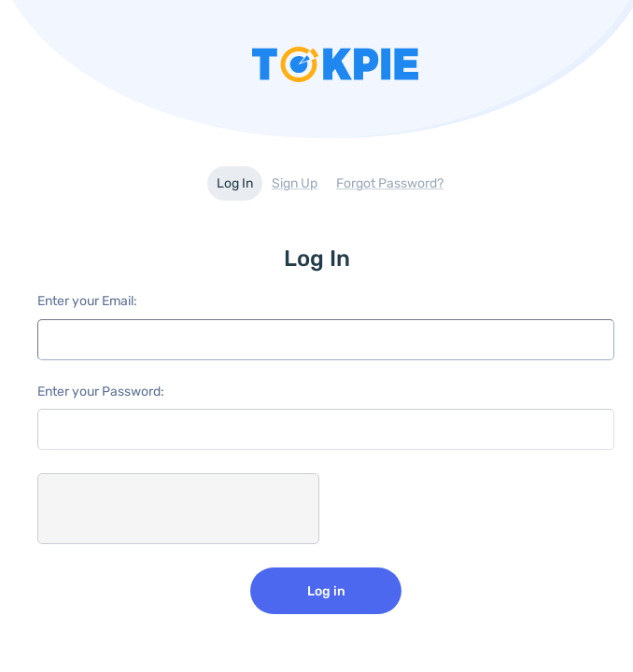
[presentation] (179, 510)
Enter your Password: (101, 392)
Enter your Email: (87, 301)
